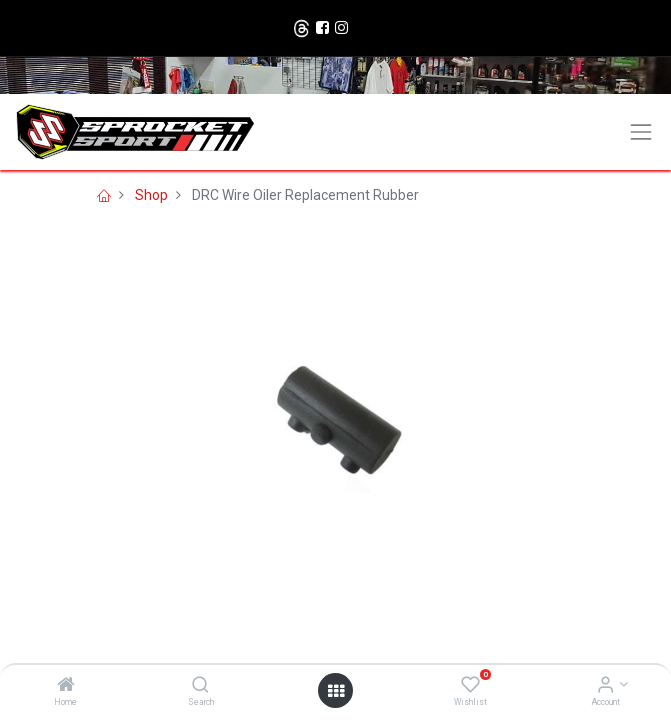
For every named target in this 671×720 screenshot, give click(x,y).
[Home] (66, 686)
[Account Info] (605, 686)
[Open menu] (336, 691)
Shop (151, 195)
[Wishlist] (470, 686)
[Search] (200, 686)
